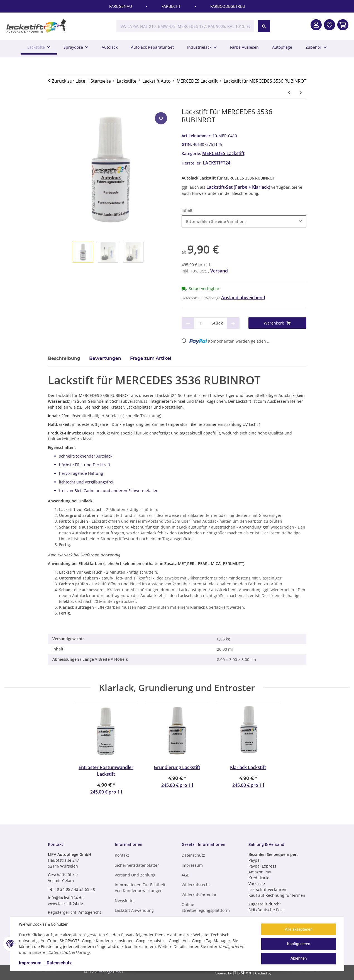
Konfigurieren (298, 944)
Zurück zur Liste (69, 81)
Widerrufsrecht (196, 885)
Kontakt (122, 855)
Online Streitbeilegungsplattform (206, 907)
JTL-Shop (242, 973)
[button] (316, 25)
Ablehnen (298, 958)
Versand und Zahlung (135, 875)
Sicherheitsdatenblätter (137, 865)
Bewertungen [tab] (105, 358)
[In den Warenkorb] (343, 25)
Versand (219, 271)
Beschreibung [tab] (64, 358)
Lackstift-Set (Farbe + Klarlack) (238, 187)
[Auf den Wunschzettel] (161, 118)
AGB (185, 875)
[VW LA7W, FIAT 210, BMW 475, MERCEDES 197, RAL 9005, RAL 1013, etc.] (185, 26)
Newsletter (125, 901)
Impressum (30, 963)
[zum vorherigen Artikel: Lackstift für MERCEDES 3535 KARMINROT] (289, 93)
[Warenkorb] (277, 323)
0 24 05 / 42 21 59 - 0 (76, 889)
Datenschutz (59, 963)
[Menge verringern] (188, 323)
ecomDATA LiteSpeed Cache (302, 973)
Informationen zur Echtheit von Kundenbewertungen (140, 888)
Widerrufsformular (199, 895)
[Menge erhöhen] (233, 323)
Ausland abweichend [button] (243, 298)
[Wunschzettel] (329, 25)
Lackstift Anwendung (134, 910)
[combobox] (244, 221)
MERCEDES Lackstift (223, 153)
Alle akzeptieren (298, 929)
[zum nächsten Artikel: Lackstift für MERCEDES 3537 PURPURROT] (301, 93)
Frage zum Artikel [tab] (151, 358)
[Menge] (201, 323)
